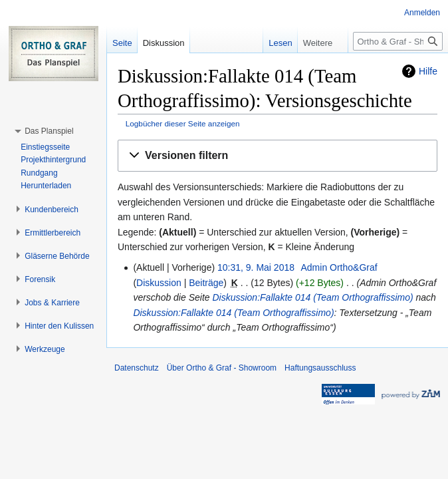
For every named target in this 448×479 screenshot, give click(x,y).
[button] (278, 156)
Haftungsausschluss (320, 368)
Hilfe (428, 71)
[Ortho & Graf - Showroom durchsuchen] (398, 41)
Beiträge (206, 283)
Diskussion (159, 283)
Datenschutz (137, 368)
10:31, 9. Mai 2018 (256, 267)
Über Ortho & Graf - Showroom (222, 368)
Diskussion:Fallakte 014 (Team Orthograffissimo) (312, 297)
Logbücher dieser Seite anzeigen (183, 123)
